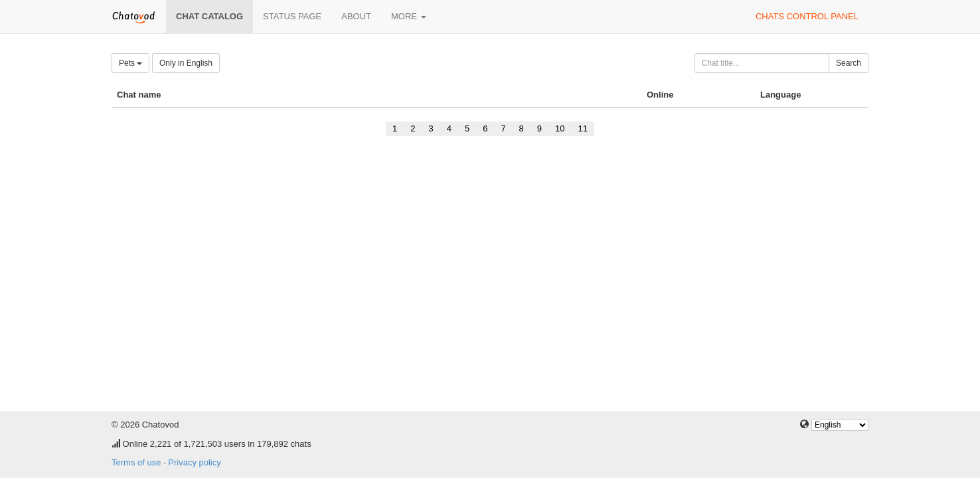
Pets (130, 63)
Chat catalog (209, 16)
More (409, 16)
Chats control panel (807, 16)
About (356, 16)
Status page (292, 16)
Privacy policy (194, 462)
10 (560, 128)
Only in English (186, 63)
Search (849, 63)
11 (583, 128)
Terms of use (136, 462)
